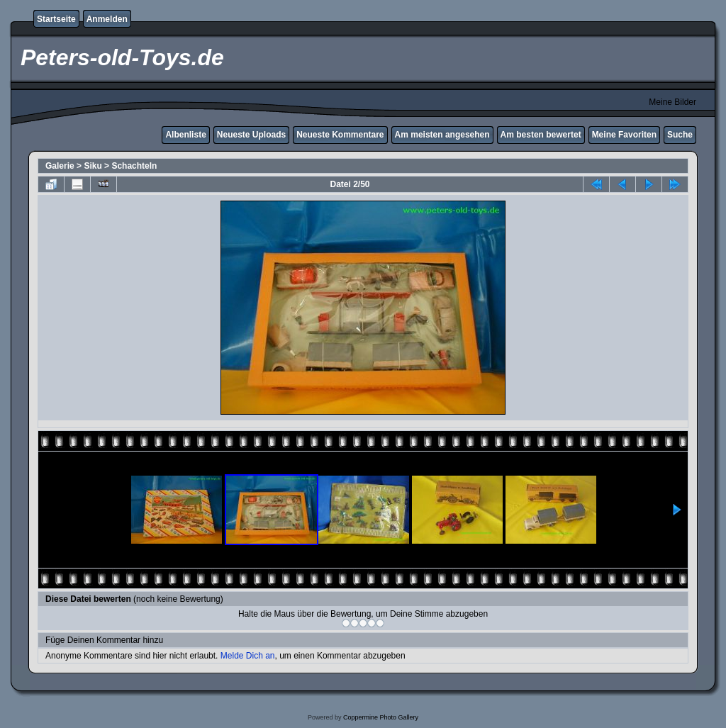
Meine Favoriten (624, 135)
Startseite (56, 19)
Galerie (60, 166)
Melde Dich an (248, 656)
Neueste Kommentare (340, 135)
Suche (680, 135)
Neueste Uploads (251, 135)
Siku (93, 166)
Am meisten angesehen (442, 135)
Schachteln (134, 166)
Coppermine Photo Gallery (381, 717)
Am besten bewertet (541, 135)
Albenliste (185, 135)
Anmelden (107, 19)
